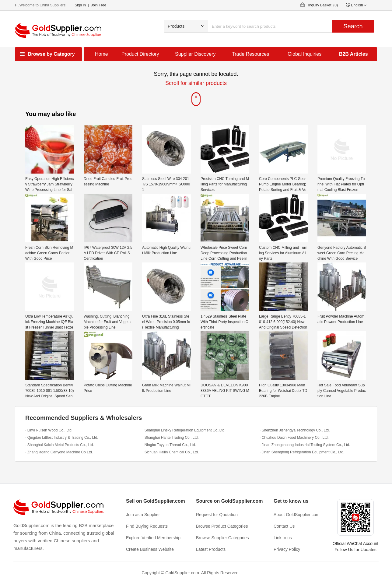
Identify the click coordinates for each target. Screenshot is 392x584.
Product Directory (140, 54)
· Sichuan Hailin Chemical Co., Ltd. (171, 452)
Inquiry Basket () (323, 5)
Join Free (99, 5)
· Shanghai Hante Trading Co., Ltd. (171, 438)
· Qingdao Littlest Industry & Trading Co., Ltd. (62, 438)
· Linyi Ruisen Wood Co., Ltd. (49, 430)
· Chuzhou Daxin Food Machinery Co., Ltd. (294, 438)
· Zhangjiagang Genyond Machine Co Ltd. (59, 452)
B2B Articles (353, 54)
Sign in (80, 5)
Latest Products (211, 549)
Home (101, 54)
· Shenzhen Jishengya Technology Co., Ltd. (295, 430)
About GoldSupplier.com (297, 515)
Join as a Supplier (143, 515)
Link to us (283, 538)
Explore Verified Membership (153, 538)
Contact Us (284, 526)
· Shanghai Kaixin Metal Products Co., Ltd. (60, 445)
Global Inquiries (304, 54)
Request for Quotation (217, 515)
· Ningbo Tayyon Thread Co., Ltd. (169, 445)
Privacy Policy (287, 549)
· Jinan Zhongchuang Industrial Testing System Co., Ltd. (305, 445)
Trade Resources (250, 54)
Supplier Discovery (195, 54)
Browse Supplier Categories (222, 538)
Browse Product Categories (222, 526)
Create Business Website (150, 549)
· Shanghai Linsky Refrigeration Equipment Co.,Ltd (184, 430)
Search (353, 26)
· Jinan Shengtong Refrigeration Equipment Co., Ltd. (302, 452)
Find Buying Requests (147, 526)
